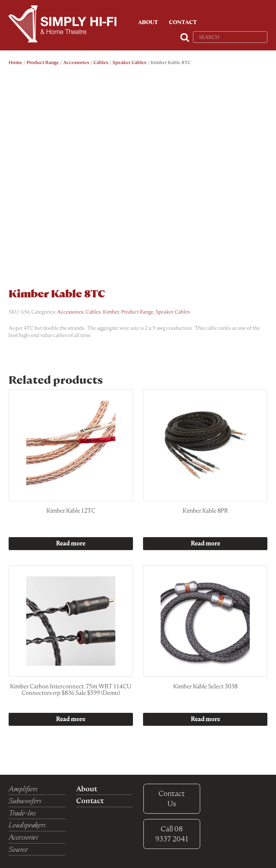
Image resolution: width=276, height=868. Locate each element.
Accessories (76, 62)
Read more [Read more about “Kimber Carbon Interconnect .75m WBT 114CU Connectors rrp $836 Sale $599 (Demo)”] (71, 719)
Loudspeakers (27, 825)
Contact (183, 22)
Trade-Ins (22, 813)
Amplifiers (23, 789)
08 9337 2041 (172, 834)
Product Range (43, 62)
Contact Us (172, 799)
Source (18, 849)
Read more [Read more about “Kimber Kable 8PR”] (205, 543)
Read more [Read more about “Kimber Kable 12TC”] (71, 543)
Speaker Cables (129, 62)
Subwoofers (25, 801)
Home (15, 62)
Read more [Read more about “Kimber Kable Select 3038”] (205, 719)
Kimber (111, 312)
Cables (101, 62)
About (148, 22)
